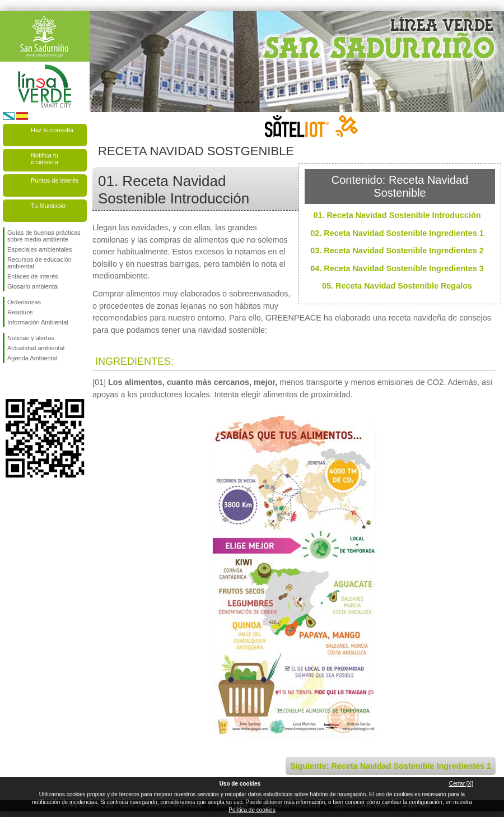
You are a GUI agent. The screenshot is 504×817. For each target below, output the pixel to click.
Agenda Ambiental (32, 358)
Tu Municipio (48, 206)
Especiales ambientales (40, 249)
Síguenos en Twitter (28, 381)
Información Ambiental (38, 322)
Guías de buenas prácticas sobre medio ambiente (44, 236)
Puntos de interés (55, 180)
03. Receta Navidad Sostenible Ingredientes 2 (397, 250)
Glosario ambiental (33, 286)
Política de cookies (252, 810)
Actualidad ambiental (36, 348)
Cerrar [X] (461, 784)
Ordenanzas (24, 302)
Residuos (20, 312)
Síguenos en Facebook (10, 381)
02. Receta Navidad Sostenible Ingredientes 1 (397, 233)
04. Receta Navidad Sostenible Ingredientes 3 (397, 268)
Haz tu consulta (52, 130)
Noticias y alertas (31, 338)
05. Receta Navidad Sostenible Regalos (397, 286)
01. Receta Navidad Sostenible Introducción (397, 215)
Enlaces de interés (33, 276)
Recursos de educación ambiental (39, 263)
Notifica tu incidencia (45, 159)
